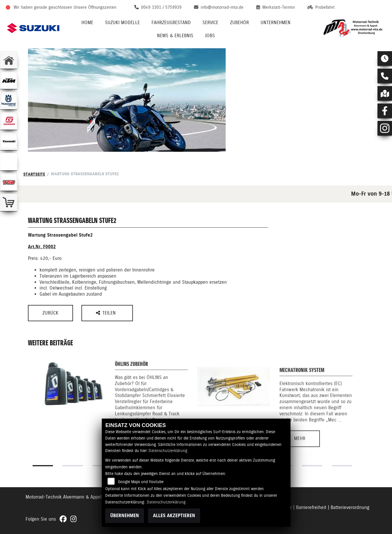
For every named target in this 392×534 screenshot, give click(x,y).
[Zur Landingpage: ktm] (9, 80)
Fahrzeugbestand (171, 23)
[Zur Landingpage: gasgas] (9, 121)
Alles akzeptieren (174, 516)
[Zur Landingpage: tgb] (9, 182)
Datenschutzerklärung (168, 451)
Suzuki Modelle (122, 23)
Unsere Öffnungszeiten (95, 7)
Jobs (210, 36)
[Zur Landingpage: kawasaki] (9, 141)
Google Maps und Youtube (141, 482)
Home (87, 23)
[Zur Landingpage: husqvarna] (9, 101)
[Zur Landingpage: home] (9, 60)
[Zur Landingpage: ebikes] (9, 162)
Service (210, 23)
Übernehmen (125, 516)
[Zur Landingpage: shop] (9, 202)
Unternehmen (276, 23)
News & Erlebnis (175, 36)
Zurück (50, 313)
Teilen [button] (107, 313)
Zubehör (239, 23)
